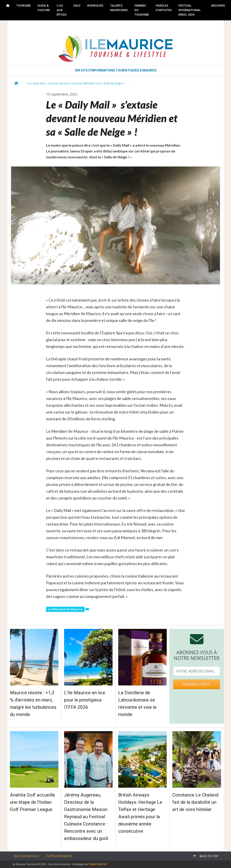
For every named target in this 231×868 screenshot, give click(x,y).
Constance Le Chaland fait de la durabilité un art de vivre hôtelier (195, 802)
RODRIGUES (95, 6)
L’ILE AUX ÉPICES (62, 10)
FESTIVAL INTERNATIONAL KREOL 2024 (190, 10)
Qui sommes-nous (26, 856)
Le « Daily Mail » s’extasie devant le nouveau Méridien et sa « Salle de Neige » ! (76, 83)
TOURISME (23, 6)
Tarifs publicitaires (59, 856)
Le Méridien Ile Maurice (65, 609)
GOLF (77, 6)
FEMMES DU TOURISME (142, 10)
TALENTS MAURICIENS (119, 8)
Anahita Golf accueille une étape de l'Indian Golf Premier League (32, 802)
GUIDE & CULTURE (44, 8)
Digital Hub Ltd (98, 864)
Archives (218, 6)
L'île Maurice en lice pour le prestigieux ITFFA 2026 (85, 700)
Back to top (206, 856)
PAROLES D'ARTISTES (164, 8)
